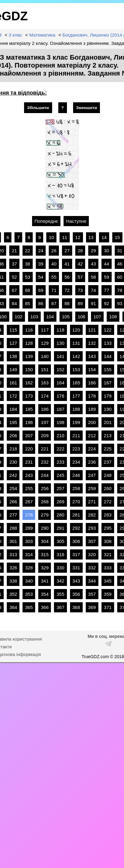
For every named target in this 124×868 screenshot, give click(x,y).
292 (76, 528)
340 (29, 581)
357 (92, 594)
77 (107, 290)
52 (14, 277)
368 (76, 607)
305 (60, 541)
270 (76, 502)
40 (54, 264)
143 (92, 356)
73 (80, 290)
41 (67, 264)
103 (34, 317)
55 (54, 277)
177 (76, 396)
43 (93, 264)
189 (92, 409)
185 (29, 409)
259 (92, 488)
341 (45, 581)
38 (28, 264)
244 (45, 475)
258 (76, 488)
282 (92, 515)
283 (108, 515)
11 (65, 237)
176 (60, 396)
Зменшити (87, 108)
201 (108, 422)
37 (14, 264)
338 (13, 581)
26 (54, 251)
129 (45, 343)
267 (29, 502)
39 (41, 264)
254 (13, 488)
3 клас (15, 35)
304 (45, 541)
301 (13, 541)
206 (13, 436)
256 (45, 488)
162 (29, 383)
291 (60, 528)
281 (76, 515)
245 (60, 475)
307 (92, 541)
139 (29, 356)
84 (14, 303)
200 (92, 422)
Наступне (76, 221)
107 (97, 317)
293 (92, 528)
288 (13, 528)
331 (76, 568)
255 (29, 488)
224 (92, 449)
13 (91, 237)
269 (60, 502)
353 (29, 594)
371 (108, 607)
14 (104, 237)
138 (13, 356)
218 (13, 449)
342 (60, 581)
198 (60, 422)
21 (14, 251)
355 (60, 594)
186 (45, 409)
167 (108, 383)
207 (29, 436)
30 (107, 251)
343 (76, 581)
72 (67, 290)
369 (92, 607)
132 (92, 343)
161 (13, 383)
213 (108, 436)
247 (92, 475)
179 (108, 396)
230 (13, 462)
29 (93, 251)
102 (19, 317)
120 (76, 330)
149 (13, 369)
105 (66, 317)
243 (29, 475)
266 (13, 502)
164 (60, 383)
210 (60, 436)
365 (29, 607)
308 (108, 541)
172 (13, 396)
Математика (42, 35)
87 (54, 303)
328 (29, 568)
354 (45, 594)
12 (78, 237)
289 (29, 528)
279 (45, 515)
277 (13, 515)
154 (92, 369)
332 (92, 568)
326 (13, 568)
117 (45, 330)
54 (41, 277)
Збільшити (38, 108)
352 (13, 594)
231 (29, 462)
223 (76, 449)
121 (92, 330)
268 (45, 502)
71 (54, 290)
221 (45, 449)
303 (29, 541)
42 (80, 264)
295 (108, 528)
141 (60, 356)
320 (92, 554)
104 (50, 317)
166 (92, 383)
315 (45, 554)
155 (108, 369)
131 (76, 343)
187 (60, 409)
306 (76, 541)
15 (117, 237)
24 (41, 251)
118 (60, 330)
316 (60, 554)
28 (80, 251)
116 (29, 330)
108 (113, 317)
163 (45, 383)
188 (76, 409)
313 (13, 554)
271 (92, 502)
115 (13, 330)
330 (60, 568)
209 (45, 436)
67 (14, 290)
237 (108, 462)
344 (92, 581)
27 (67, 251)
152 (60, 369)
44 (107, 264)
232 (45, 462)
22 (28, 251)
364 (13, 607)
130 (60, 343)
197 (45, 422)
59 (107, 277)
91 (93, 303)
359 (108, 594)
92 (107, 303)
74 (93, 290)
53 (28, 277)
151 (45, 369)
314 (29, 554)
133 (108, 343)
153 (76, 369)
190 (108, 409)
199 (76, 422)
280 (60, 515)
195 (13, 422)
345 (108, 581)
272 (108, 502)
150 (29, 369)
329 (45, 568)
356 (76, 594)
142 (76, 356)
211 (76, 436)
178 (92, 396)
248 (108, 475)
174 (45, 396)
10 (51, 237)
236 (92, 462)
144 (108, 356)
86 (41, 303)
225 (108, 449)
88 (67, 303)
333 (108, 568)
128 (29, 343)
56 (67, 277)
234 (76, 462)
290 (45, 528)
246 (76, 475)
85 (28, 303)
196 (29, 422)
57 (80, 277)
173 (29, 396)
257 (60, 488)
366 (45, 607)
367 (60, 607)
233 (60, 462)
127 (13, 343)
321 (108, 554)
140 (45, 356)
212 (92, 436)
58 (93, 277)
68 (28, 290)
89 (80, 303)
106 (82, 317)
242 (13, 475)
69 (41, 290)
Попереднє (46, 221)
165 (76, 383)
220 (29, 449)
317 (76, 554)
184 (13, 409)
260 (108, 488)
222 (60, 449)
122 (108, 330)
